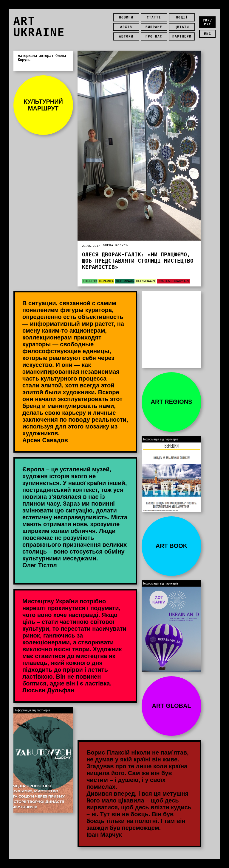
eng (208, 34)
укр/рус (208, 22)
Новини (126, 17)
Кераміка (106, 281)
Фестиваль (125, 281)
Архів (126, 27)
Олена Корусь (115, 245)
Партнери (182, 36)
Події (182, 17)
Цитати (182, 27)
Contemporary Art (174, 281)
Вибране (154, 27)
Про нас (154, 36)
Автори (126, 36)
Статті (154, 17)
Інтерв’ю (90, 281)
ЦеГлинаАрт (146, 281)
